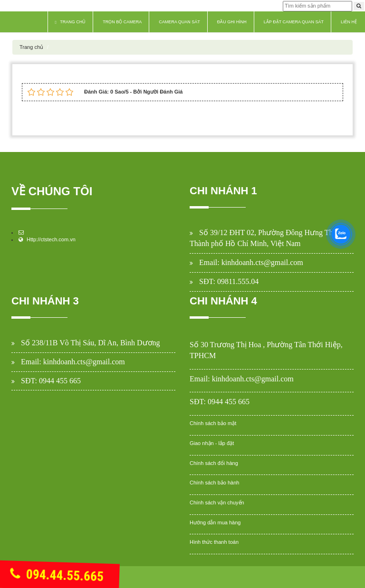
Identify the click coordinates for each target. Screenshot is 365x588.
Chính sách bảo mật (213, 423)
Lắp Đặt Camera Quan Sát (294, 22)
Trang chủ (71, 22)
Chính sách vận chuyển (217, 503)
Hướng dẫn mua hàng (215, 522)
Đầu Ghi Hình (232, 22)
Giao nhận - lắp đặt (212, 443)
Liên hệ (349, 22)
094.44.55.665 (57, 576)
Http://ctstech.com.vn (51, 239)
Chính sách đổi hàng (214, 463)
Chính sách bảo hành (214, 483)
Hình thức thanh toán (214, 542)
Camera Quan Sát (179, 22)
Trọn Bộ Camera (122, 22)
